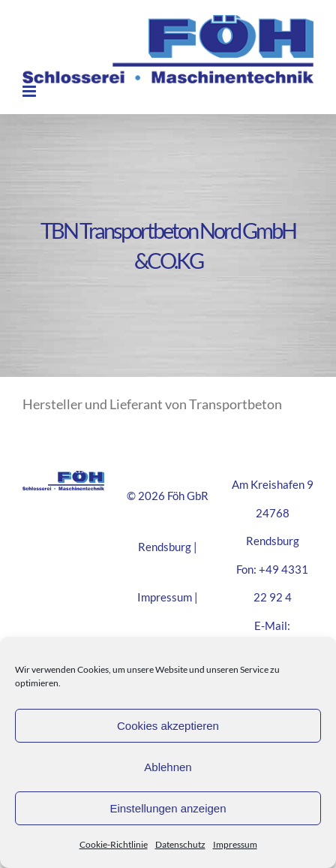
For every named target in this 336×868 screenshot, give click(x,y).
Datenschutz (180, 844)
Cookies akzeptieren (168, 726)
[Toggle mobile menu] (30, 91)
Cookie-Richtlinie (114, 844)
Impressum (235, 844)
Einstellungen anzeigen (168, 808)
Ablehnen (168, 767)
